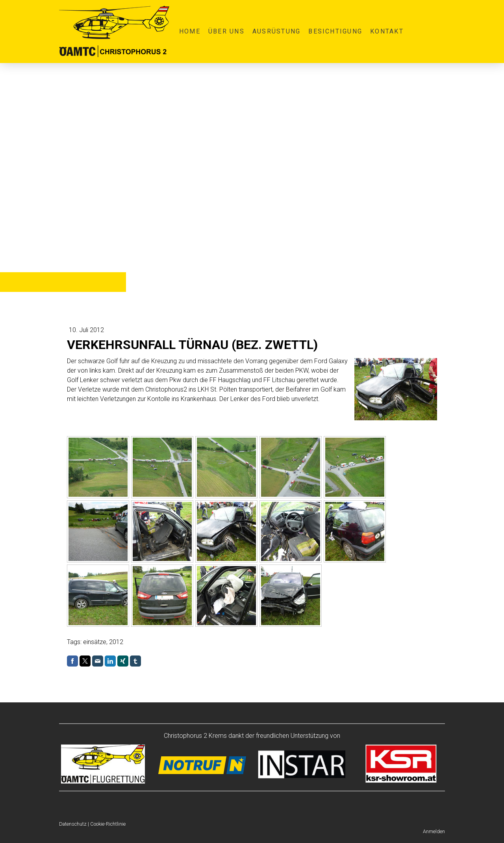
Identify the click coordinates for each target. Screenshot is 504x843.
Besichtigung (335, 31)
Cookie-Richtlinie (108, 824)
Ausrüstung (276, 31)
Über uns (226, 31)
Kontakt (387, 31)
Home (190, 31)
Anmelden (434, 831)
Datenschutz (73, 824)
